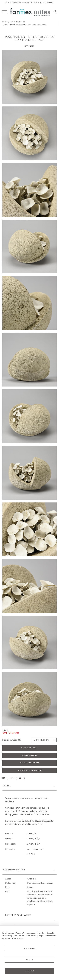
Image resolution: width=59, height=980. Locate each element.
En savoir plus (29, 949)
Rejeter (29, 960)
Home (5, 22)
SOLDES (31, 854)
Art (12, 22)
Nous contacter (29, 755)
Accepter (30, 971)
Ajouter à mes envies (29, 763)
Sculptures (21, 22)
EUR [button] (6, 3)
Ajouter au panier (29, 748)
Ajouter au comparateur (29, 770)
